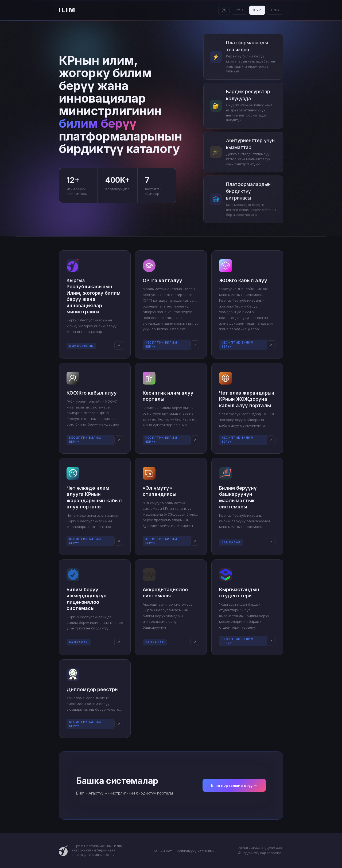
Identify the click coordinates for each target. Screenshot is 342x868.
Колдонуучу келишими (196, 851)
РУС (239, 10)
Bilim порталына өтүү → (234, 785)
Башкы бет (163, 851)
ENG (275, 10)
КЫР (257, 10)
